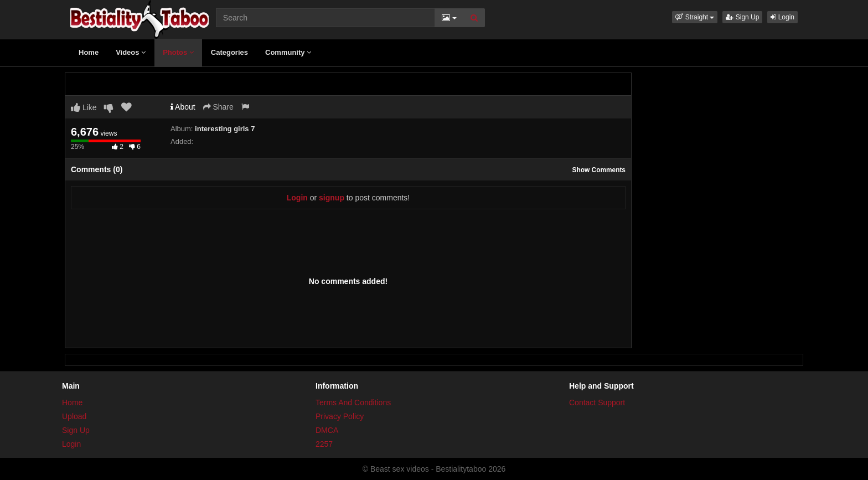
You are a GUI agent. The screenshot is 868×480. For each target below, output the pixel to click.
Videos (131, 52)
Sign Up (742, 17)
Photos (178, 52)
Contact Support (597, 402)
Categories (229, 52)
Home (89, 52)
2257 (324, 444)
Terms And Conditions (353, 402)
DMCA (327, 430)
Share (218, 107)
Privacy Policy (340, 416)
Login (782, 17)
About (183, 107)
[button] (695, 17)
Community (288, 52)
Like (84, 107)
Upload (74, 416)
